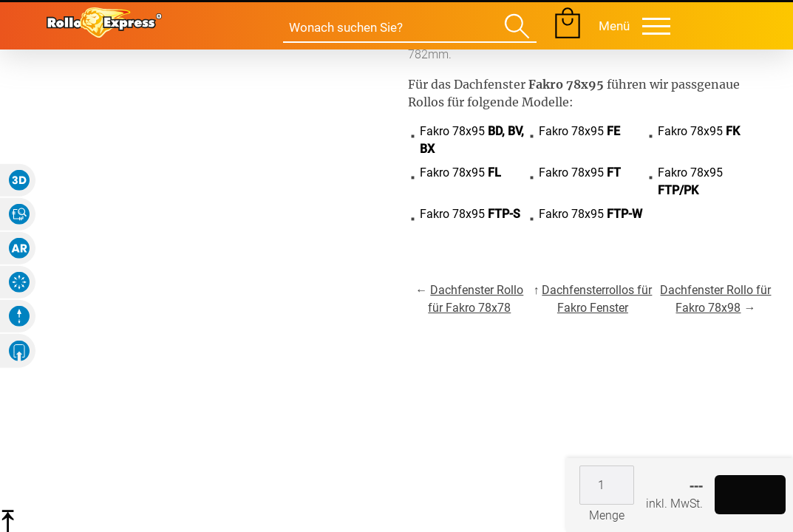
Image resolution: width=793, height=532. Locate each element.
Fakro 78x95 (472, 140)
